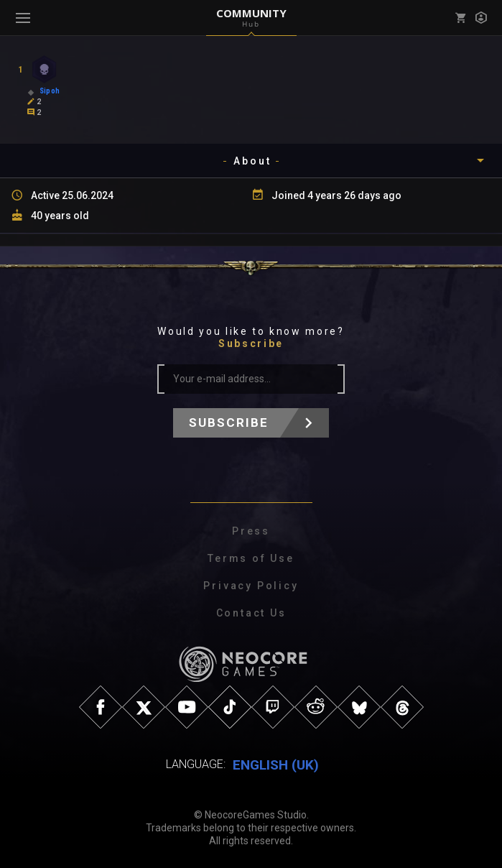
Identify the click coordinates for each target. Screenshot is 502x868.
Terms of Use (251, 558)
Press (251, 531)
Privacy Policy (251, 586)
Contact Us (251, 613)
